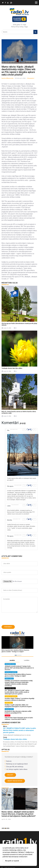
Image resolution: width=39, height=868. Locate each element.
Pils (8, 430)
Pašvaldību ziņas (10, 664)
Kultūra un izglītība (11, 672)
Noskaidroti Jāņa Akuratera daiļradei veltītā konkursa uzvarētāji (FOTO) (18, 712)
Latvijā (7, 715)
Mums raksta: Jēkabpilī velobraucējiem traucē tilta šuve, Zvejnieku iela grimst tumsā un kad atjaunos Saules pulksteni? (19, 814)
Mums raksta (9, 678)
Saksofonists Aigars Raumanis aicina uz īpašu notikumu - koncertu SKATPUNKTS (19, 718)
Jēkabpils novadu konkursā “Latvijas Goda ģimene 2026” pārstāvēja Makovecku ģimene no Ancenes (19, 668)
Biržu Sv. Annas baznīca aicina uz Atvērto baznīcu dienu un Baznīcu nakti (19, 412)
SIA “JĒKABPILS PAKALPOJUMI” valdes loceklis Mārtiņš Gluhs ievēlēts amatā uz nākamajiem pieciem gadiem (17, 692)
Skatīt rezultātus (15, 781)
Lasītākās (27, 660)
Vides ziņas (9, 703)
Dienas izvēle (9, 709)
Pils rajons (10, 486)
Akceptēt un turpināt (12, 861)
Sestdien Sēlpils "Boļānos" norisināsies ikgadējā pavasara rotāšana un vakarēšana (19, 699)
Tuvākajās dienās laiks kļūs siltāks (12, 368)
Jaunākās (12, 660)
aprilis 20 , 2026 (6, 819)
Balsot (10, 775)
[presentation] (17, 619)
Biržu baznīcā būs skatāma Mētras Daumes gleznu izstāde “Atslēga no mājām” (18, 675)
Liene (9, 506)
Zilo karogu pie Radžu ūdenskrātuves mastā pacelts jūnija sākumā (19, 324)
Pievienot (8, 627)
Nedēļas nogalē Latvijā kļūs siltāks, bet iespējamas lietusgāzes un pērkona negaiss (18, 706)
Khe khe (10, 520)
